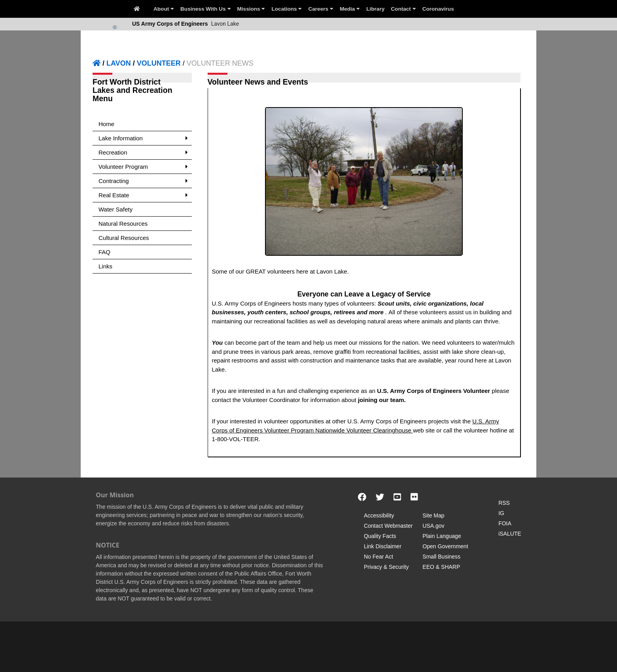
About (164, 9)
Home (106, 124)
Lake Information (143, 138)
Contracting (143, 181)
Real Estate (143, 195)
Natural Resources (123, 224)
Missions (251, 9)
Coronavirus (438, 9)
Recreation (143, 152)
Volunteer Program (143, 167)
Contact (403, 9)
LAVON (119, 63)
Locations (287, 9)
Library (375, 9)
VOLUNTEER (159, 63)
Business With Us (205, 9)
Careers (321, 9)
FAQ (104, 252)
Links (105, 266)
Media (350, 9)
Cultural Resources (124, 238)
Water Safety (115, 209)
